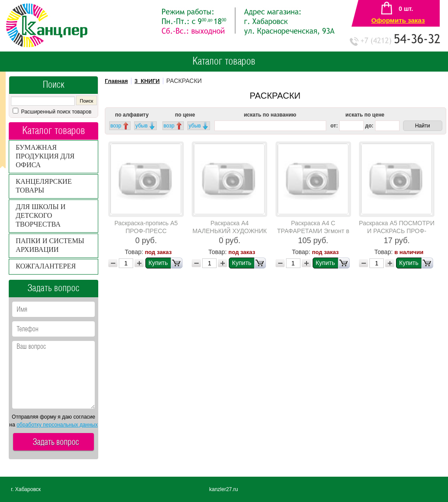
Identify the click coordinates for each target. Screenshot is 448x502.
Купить (165, 263)
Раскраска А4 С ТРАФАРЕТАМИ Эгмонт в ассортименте (313, 231)
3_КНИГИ (147, 81)
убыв (141, 126)
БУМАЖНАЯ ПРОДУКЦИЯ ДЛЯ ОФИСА (45, 156)
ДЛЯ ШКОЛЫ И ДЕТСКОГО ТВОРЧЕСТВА (41, 215)
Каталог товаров (224, 62)
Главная (116, 81)
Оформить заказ (398, 20)
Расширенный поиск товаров (55, 112)
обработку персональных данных (57, 425)
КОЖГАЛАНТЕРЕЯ (46, 266)
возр (116, 126)
